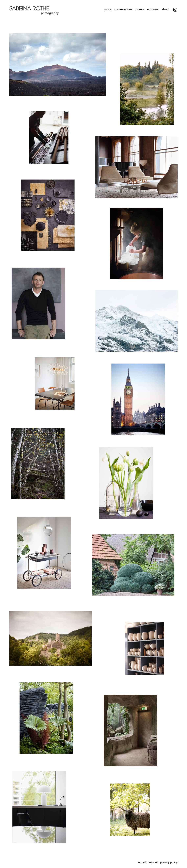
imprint (154, 862)
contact (142, 862)
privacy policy (169, 862)
